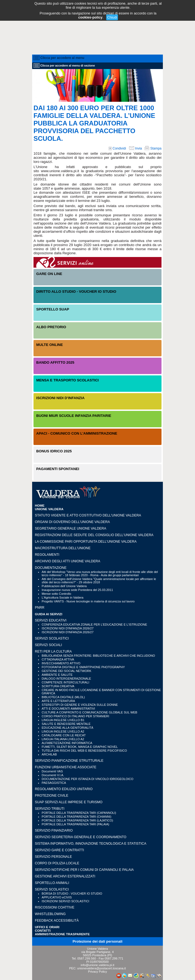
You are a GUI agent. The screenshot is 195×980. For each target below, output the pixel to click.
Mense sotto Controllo (56, 594)
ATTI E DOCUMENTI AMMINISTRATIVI (68, 709)
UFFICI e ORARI (47, 927)
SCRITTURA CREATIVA (58, 686)
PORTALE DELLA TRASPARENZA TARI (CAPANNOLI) (79, 813)
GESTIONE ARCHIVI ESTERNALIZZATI (65, 876)
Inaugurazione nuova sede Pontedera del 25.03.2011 (77, 590)
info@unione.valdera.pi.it (97, 965)
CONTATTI (43, 930)
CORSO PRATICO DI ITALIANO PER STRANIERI (75, 716)
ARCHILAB (49, 754)
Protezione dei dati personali (98, 941)
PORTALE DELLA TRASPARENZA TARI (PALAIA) (75, 824)
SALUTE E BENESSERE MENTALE (66, 724)
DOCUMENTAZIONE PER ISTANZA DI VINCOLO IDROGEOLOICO (88, 779)
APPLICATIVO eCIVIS (57, 897)
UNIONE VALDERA (49, 509)
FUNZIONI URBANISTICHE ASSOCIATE (66, 767)
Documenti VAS (52, 771)
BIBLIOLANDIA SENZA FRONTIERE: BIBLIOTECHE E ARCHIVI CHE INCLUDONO (98, 656)
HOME (40, 505)
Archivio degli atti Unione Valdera (68, 561)
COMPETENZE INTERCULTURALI (65, 682)
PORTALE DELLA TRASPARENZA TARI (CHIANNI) (77, 817)
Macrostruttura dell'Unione (63, 548)
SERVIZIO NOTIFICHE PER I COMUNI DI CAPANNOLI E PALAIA (84, 870)
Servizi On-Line (97, 262)
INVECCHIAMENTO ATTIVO (61, 663)
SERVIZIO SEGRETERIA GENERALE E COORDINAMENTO (81, 837)
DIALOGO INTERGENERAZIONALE (66, 679)
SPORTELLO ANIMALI (52, 883)
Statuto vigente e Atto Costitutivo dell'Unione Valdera (88, 515)
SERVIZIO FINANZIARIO (54, 830)
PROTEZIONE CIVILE (52, 796)
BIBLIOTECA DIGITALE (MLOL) (63, 697)
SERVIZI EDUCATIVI (51, 620)
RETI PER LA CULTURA (53, 652)
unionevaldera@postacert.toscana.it (101, 968)
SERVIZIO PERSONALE (53, 857)
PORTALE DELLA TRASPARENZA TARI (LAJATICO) (77, 820)
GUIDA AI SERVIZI (49, 614)
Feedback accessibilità (57, 921)
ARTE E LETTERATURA (58, 701)
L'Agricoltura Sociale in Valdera (63, 597)
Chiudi (112, 17)
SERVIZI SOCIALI (48, 645)
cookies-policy (90, 17)
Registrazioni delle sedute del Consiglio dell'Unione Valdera (94, 535)
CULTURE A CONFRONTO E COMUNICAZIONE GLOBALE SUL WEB (89, 712)
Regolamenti (47, 555)
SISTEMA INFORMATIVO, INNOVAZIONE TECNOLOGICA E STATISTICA (91, 844)
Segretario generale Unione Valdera (71, 528)
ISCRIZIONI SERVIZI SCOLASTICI (65, 901)
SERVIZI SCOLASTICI (52, 638)
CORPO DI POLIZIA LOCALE (57, 863)
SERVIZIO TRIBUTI (50, 809)
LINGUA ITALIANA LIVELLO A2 (63, 739)
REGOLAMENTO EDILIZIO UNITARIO (64, 789)
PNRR (40, 608)
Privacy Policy (97, 972)
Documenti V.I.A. (53, 775)
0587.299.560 (87, 958)
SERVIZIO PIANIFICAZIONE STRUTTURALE (69, 761)
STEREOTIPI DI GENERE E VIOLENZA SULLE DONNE (80, 705)
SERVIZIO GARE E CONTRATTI (59, 850)
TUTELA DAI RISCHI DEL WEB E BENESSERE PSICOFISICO (84, 751)
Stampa (153, 148)
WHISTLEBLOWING (50, 914)
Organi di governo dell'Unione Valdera (72, 522)
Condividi (117, 148)
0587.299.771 (114, 958)
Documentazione (51, 568)
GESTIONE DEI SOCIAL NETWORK (66, 671)
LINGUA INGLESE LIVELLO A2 (63, 731)
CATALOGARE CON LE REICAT (64, 735)
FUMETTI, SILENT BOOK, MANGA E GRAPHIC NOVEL (80, 747)
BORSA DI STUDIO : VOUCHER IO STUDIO (72, 894)
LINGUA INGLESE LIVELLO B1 (63, 720)
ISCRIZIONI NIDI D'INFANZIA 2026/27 (68, 628)
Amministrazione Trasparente (62, 934)
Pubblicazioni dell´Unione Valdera (64, 586)
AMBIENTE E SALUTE (57, 675)
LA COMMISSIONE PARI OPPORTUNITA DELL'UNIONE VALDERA (86, 542)
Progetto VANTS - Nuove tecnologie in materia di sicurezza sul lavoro (88, 601)
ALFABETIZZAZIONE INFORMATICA (67, 743)
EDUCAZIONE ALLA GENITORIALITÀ (67, 728)
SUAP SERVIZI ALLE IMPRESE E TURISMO (69, 802)
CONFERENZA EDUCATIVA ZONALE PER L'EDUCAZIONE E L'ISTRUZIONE (94, 625)
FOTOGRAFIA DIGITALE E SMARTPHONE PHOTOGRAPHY (83, 667)
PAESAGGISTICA (54, 783)
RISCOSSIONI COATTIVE (55, 907)
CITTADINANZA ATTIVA (58, 659)
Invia (135, 148)
